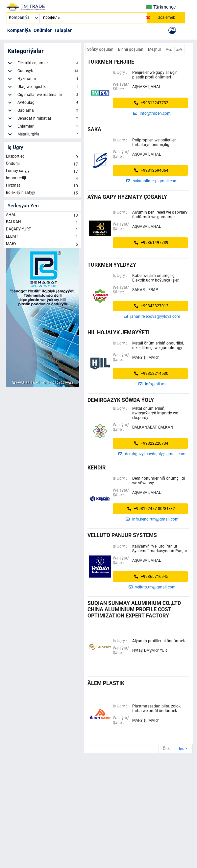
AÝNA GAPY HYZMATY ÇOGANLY (127, 197)
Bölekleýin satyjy (43, 193)
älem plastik (106, 683)
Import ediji (43, 179)
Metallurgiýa (48, 135)
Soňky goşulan (101, 49)
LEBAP (43, 237)
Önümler (43, 30)
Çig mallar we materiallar (48, 96)
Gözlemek (166, 17)
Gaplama (48, 111)
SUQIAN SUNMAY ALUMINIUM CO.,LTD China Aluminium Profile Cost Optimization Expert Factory (134, 609)
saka (94, 129)
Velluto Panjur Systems (122, 535)
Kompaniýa (19, 30)
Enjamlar (48, 127)
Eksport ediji (43, 157)
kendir (97, 468)
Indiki (184, 749)
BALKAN (43, 223)
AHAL (43, 215)
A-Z (169, 49)
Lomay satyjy (43, 171)
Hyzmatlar (48, 80)
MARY (43, 244)
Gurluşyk (48, 72)
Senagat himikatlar (48, 119)
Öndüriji (43, 164)
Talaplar (63, 30)
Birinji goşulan (131, 49)
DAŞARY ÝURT (43, 230)
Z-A (179, 49)
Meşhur (155, 49)
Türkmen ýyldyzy (112, 265)
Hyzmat (43, 186)
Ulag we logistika (48, 88)
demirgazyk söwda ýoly (121, 400)
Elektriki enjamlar (48, 64)
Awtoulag (48, 104)
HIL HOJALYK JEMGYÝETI (119, 332)
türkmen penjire (111, 62)
